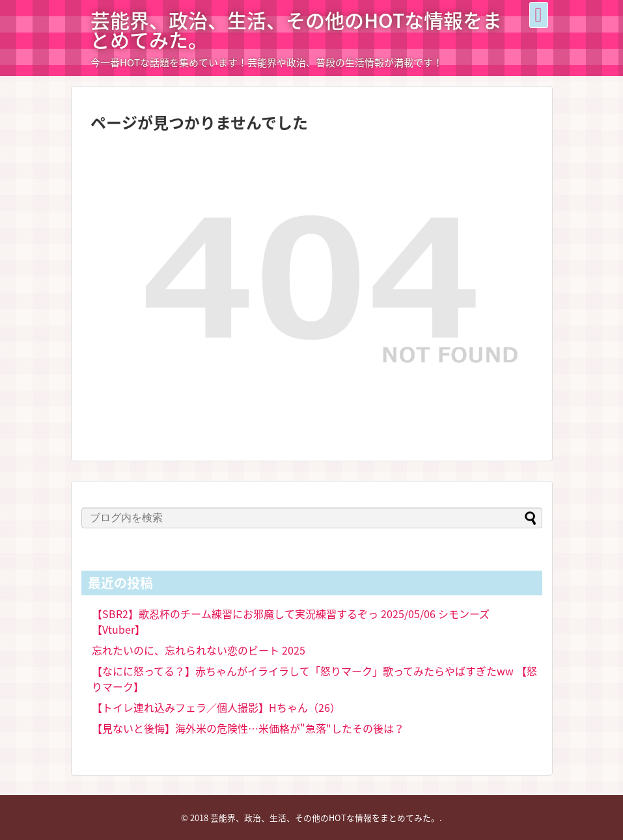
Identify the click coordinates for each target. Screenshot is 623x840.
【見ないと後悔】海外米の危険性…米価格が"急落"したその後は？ (248, 728)
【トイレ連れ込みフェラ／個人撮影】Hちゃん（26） (216, 707)
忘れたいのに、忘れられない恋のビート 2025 (199, 650)
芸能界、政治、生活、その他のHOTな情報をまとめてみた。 (296, 30)
